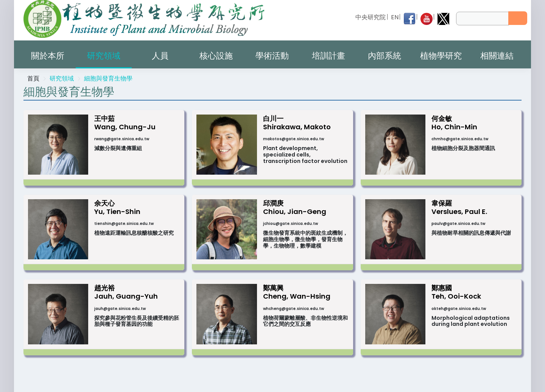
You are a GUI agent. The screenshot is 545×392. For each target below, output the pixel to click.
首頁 (33, 78)
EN (395, 17)
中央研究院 (371, 17)
